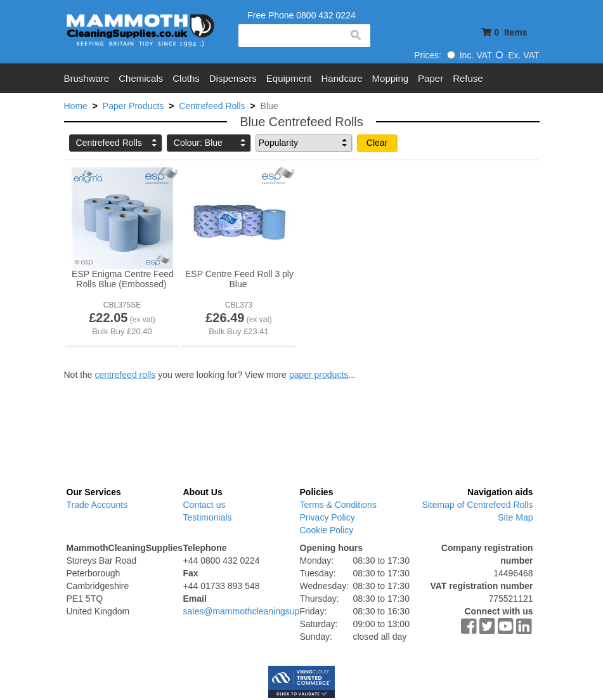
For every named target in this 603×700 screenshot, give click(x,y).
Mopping (391, 78)
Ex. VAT (517, 55)
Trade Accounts (97, 505)
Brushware (87, 78)
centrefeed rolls (126, 375)
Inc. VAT (470, 55)
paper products (319, 375)
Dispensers (233, 78)
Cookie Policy (327, 530)
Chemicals (141, 78)
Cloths (186, 78)
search (355, 36)
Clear (377, 143)
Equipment (289, 78)
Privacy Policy (327, 517)
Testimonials (208, 517)
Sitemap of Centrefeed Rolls (477, 505)
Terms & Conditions (338, 505)
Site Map (515, 517)
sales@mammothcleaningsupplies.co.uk (263, 611)
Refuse (468, 78)
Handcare (342, 78)
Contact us (204, 505)
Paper (431, 78)
